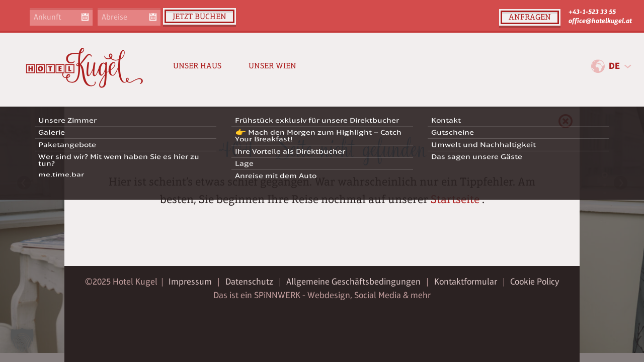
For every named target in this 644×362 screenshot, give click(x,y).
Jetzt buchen (199, 16)
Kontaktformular (466, 282)
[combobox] (620, 66)
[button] (22, 340)
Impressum (190, 282)
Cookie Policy (535, 282)
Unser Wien (272, 66)
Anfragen (530, 17)
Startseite (455, 199)
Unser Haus (197, 66)
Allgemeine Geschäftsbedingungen (353, 282)
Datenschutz (249, 282)
